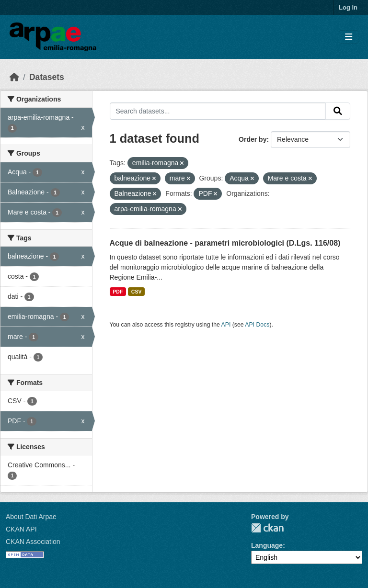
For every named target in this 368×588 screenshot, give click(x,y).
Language (267, 545)
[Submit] (338, 111)
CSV (137, 292)
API (226, 325)
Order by (253, 139)
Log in (348, 7)
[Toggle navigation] (349, 37)
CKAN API (21, 529)
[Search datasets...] (218, 111)
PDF (118, 292)
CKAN (267, 528)
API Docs (257, 325)
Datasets (47, 77)
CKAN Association (33, 542)
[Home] (14, 77)
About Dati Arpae (31, 517)
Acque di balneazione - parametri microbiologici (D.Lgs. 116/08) (225, 243)
